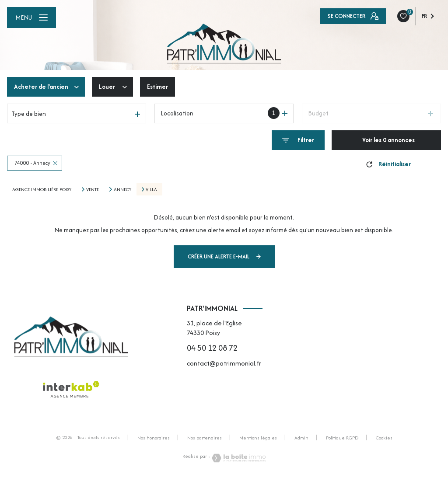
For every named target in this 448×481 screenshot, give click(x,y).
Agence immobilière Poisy (42, 189)
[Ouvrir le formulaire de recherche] (298, 140)
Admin (301, 438)
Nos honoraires (154, 438)
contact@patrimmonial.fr (224, 363)
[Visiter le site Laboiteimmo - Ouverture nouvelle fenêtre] (238, 458)
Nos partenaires (205, 438)
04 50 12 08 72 (212, 348)
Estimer (157, 87)
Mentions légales (258, 438)
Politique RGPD (342, 438)
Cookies (384, 438)
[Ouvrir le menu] (31, 17)
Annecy (122, 189)
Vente (93, 189)
